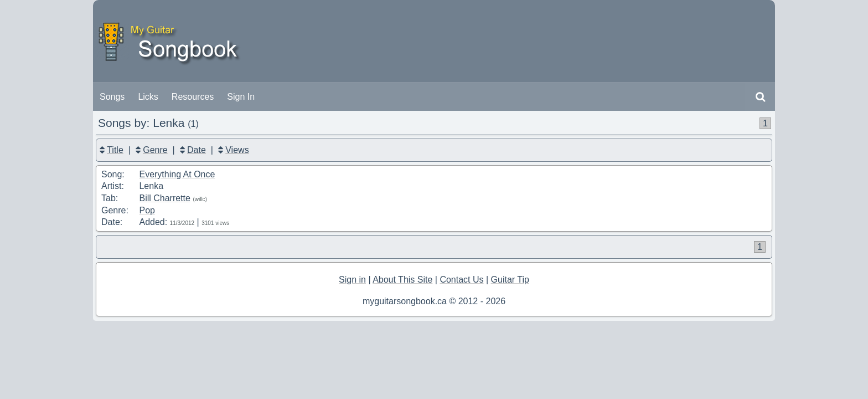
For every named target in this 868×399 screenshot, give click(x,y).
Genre (155, 150)
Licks (148, 97)
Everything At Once (177, 174)
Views (237, 150)
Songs (112, 97)
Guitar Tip (510, 280)
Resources (193, 97)
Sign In (241, 97)
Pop (147, 210)
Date (197, 150)
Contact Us (461, 280)
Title (115, 150)
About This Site (402, 280)
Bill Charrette (164, 198)
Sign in (352, 280)
